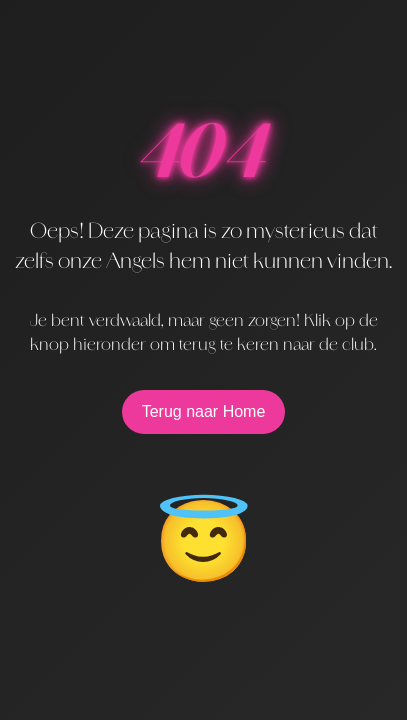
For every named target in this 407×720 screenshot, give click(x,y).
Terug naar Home (204, 411)
